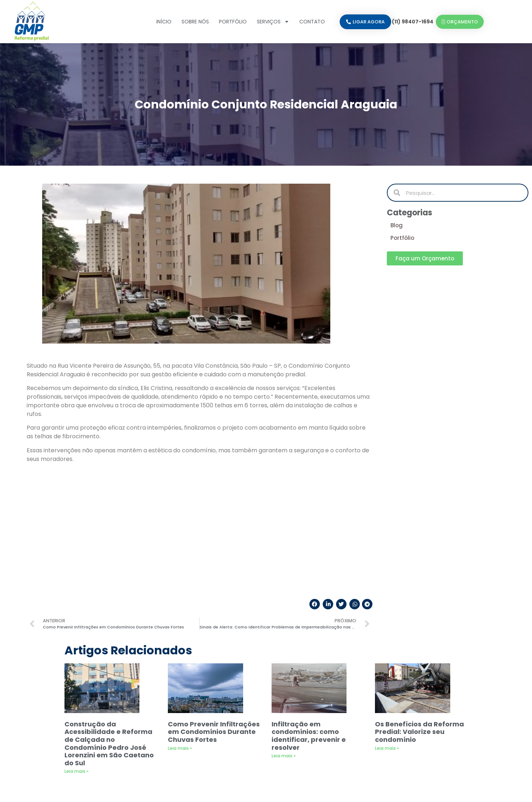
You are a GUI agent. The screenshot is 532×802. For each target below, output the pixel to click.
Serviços (273, 22)
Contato (312, 22)
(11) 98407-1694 (413, 22)
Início (164, 22)
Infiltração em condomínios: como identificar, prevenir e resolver (309, 621)
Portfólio (233, 22)
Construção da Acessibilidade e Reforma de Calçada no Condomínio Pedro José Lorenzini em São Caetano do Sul (109, 629)
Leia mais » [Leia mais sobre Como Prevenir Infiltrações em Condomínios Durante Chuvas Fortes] (180, 633)
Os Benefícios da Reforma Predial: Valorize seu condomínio (419, 617)
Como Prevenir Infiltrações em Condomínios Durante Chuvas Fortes (214, 617)
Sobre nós (195, 22)
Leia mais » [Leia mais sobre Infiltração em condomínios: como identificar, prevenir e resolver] (284, 641)
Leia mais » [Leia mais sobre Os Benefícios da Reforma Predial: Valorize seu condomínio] (387, 633)
